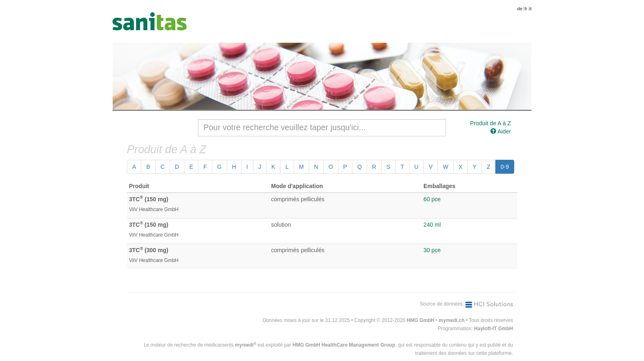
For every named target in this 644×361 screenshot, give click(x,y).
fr (526, 9)
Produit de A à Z (490, 123)
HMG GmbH (420, 320)
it (531, 9)
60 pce (432, 199)
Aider (501, 131)
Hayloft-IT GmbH (493, 329)
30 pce (432, 250)
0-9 (505, 167)
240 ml (432, 225)
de (520, 9)
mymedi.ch (452, 320)
